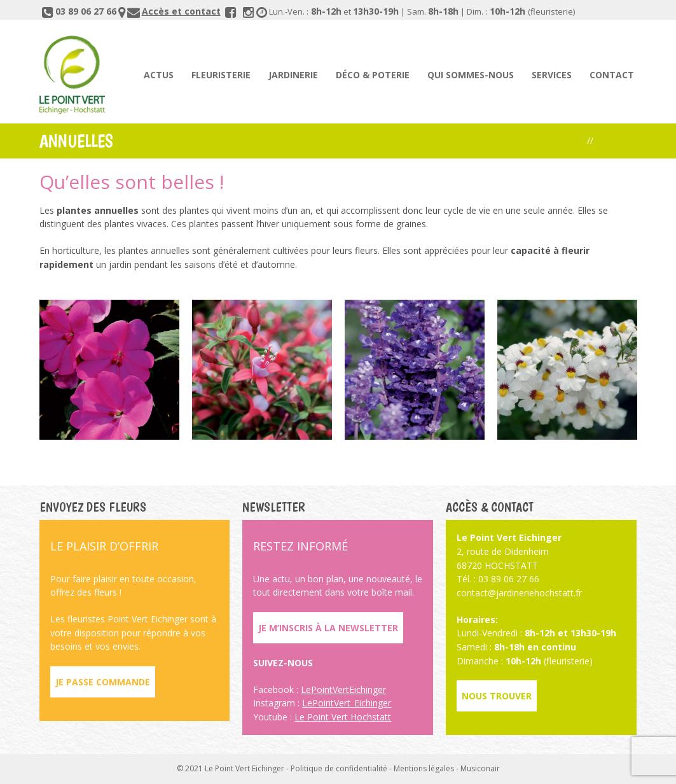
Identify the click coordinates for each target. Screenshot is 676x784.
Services (552, 75)
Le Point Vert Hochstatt (343, 717)
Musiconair (480, 768)
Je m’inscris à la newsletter (328, 628)
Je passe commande (103, 682)
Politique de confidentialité (339, 768)
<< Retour (617, 140)
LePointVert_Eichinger (347, 703)
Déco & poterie (373, 75)
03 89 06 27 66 (86, 11)
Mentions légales (424, 768)
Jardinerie (293, 75)
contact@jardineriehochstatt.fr (519, 593)
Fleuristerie (221, 75)
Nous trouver (497, 696)
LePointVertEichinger (343, 689)
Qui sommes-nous (471, 75)
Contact (612, 75)
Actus (159, 75)
